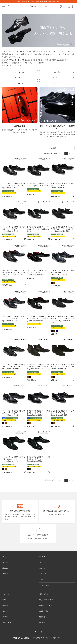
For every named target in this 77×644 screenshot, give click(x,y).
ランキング (6, 562)
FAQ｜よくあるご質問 (46, 600)
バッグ (41, 579)
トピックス (6, 594)
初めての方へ (44, 594)
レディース (43, 574)
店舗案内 (42, 617)
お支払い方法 (44, 611)
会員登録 (5, 605)
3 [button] (69, 154)
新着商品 (5, 568)
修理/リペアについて (46, 605)
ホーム (5, 557)
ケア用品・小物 (44, 585)
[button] (59, 154)
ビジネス (42, 557)
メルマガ (5, 617)
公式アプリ (6, 611)
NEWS (4, 600)
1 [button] (63, 154)
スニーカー (43, 568)
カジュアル (43, 562)
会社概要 (42, 622)
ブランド (5, 574)
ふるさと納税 (7, 622)
